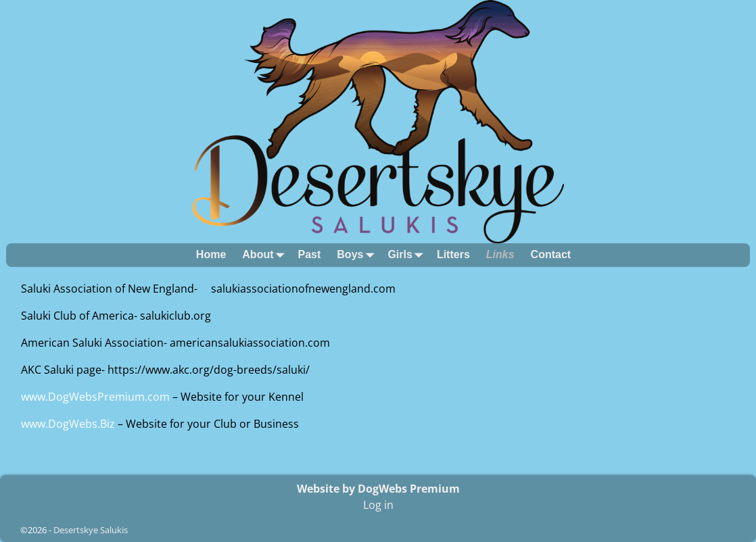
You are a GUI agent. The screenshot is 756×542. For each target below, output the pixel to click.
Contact (551, 254)
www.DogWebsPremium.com (97, 397)
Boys (358, 255)
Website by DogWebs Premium (378, 489)
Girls (408, 255)
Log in (378, 505)
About (266, 255)
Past (310, 254)
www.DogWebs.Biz (68, 424)
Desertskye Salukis (91, 530)
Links (500, 254)
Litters (453, 254)
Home (211, 254)
